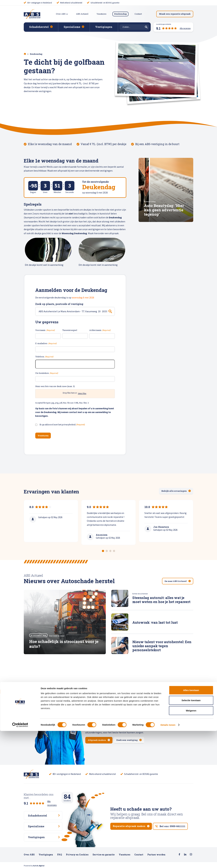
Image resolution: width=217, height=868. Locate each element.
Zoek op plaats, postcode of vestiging (59, 304)
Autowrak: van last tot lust (155, 623)
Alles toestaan (191, 827)
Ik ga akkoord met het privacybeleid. (62, 425)
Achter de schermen (140, 594)
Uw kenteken (47, 373)
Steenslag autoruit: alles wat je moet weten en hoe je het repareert (161, 600)
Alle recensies (54, 799)
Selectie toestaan (191, 837)
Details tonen (168, 862)
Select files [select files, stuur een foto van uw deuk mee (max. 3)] (82, 393)
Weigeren (191, 848)
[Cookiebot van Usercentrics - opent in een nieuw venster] (20, 862)
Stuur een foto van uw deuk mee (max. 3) (55, 386)
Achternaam (100, 330)
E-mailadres (46, 344)
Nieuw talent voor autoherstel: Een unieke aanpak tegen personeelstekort (162, 646)
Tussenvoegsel (70, 330)
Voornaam (45, 330)
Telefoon (44, 357)
